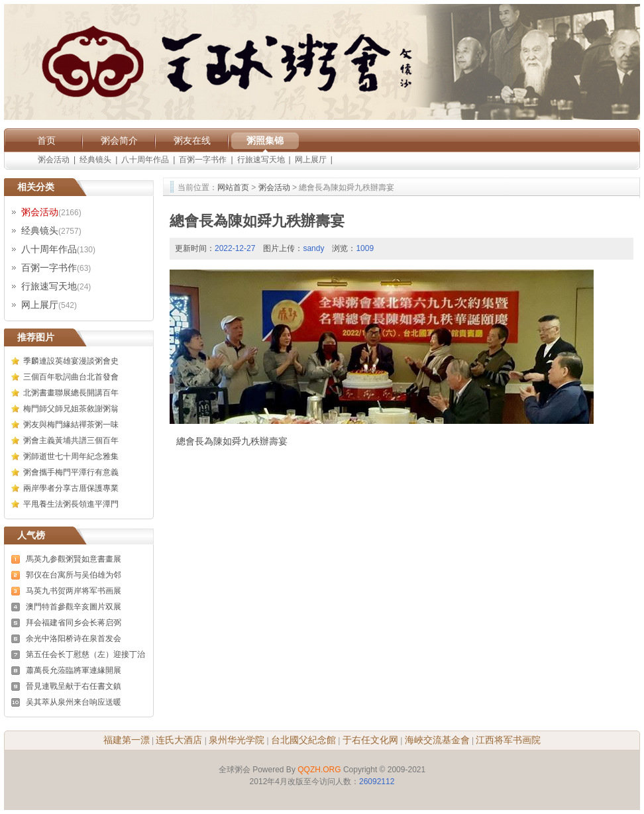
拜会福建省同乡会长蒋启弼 (74, 623)
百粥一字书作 (203, 160)
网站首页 (233, 187)
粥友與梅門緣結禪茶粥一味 (71, 425)
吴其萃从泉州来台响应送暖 (74, 702)
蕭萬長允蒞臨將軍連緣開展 (74, 670)
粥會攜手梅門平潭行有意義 (71, 472)
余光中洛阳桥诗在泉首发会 (74, 638)
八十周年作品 (145, 160)
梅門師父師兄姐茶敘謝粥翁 (71, 409)
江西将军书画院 (508, 740)
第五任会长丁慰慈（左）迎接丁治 (85, 654)
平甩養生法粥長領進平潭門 (71, 504)
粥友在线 (192, 140)
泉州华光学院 (237, 740)
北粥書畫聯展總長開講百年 (71, 393)
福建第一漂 (127, 740)
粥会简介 (119, 140)
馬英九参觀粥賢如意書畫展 (74, 559)
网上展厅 (311, 160)
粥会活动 (54, 160)
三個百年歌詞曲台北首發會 (71, 377)
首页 (46, 140)
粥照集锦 (265, 140)
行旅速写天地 (261, 160)
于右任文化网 (370, 740)
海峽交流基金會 (437, 740)
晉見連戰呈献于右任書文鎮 (74, 686)
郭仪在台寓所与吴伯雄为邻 (74, 575)
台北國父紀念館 (303, 740)
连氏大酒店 (179, 740)
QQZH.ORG (319, 770)
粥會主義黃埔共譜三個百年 (71, 440)
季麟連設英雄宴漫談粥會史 (71, 361)
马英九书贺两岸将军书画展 (74, 591)
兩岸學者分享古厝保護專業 (71, 488)
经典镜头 (95, 160)
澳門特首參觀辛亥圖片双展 (74, 607)
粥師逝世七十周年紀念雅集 (71, 456)
